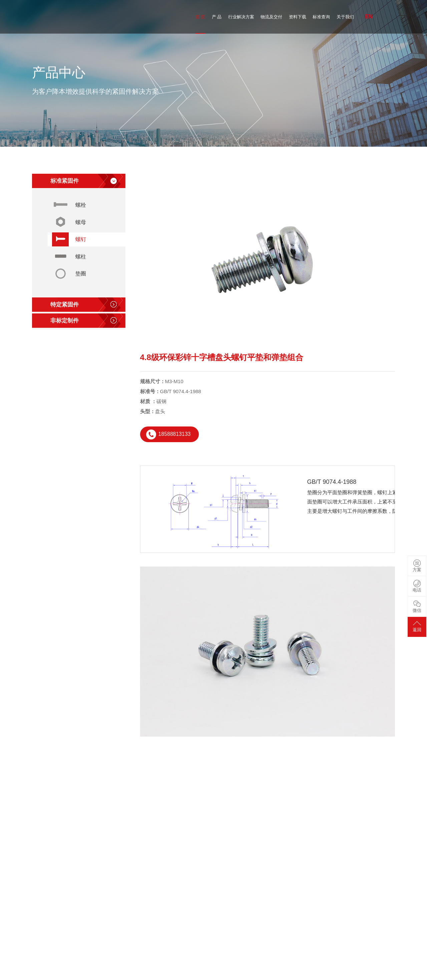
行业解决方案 (241, 17)
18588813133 (175, 434)
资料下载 (298, 17)
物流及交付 (271, 17)
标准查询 (321, 17)
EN (369, 17)
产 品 (217, 17)
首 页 (200, 17)
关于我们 (345, 17)
